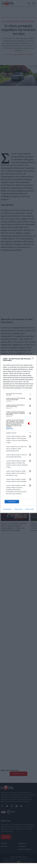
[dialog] (18, 434)
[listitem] (18, 442)
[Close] (33, 407)
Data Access (18, 461)
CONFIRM (12, 454)
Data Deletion (7, 461)
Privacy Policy (30, 461)
